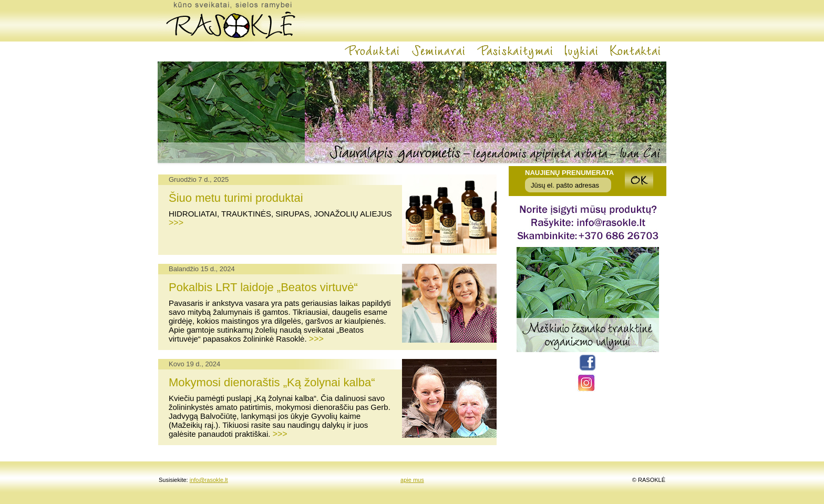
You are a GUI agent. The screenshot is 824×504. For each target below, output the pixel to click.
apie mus (412, 480)
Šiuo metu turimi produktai (236, 198)
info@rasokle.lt (209, 480)
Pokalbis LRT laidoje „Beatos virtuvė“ (263, 287)
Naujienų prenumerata (569, 173)
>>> (176, 223)
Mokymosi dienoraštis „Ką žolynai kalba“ (272, 382)
